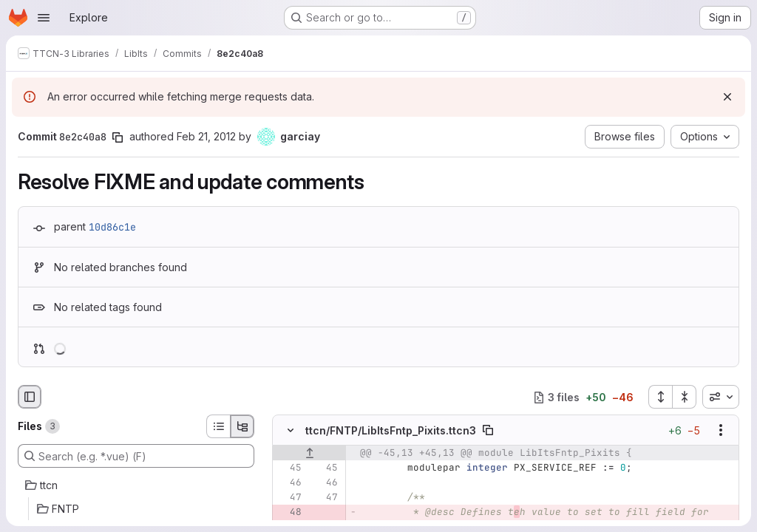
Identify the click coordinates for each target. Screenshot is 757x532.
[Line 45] (289, 468)
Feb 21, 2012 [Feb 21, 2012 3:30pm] (206, 136)
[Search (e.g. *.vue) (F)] (136, 456)
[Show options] (721, 431)
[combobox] (721, 397)
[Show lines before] (309, 454)
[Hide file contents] (291, 431)
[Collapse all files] (685, 397)
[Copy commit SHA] (118, 137)
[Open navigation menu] (44, 18)
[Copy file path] (488, 431)
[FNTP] (136, 509)
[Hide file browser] (30, 397)
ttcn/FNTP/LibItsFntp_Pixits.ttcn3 (391, 430)
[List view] (218, 426)
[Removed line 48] (289, 513)
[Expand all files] (660, 397)
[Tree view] (242, 426)
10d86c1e (112, 227)
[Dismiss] (727, 97)
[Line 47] (289, 498)
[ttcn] (136, 485)
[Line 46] (289, 483)
